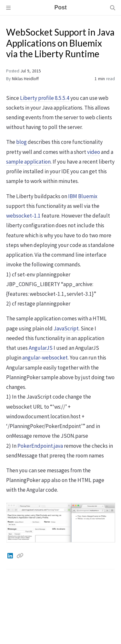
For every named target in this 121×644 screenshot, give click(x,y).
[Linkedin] (11, 556)
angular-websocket (45, 358)
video (94, 152)
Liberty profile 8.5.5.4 (45, 98)
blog (21, 142)
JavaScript (66, 328)
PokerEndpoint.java (40, 446)
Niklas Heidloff (25, 79)
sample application (28, 162)
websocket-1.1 (23, 216)
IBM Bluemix (83, 196)
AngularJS (41, 348)
